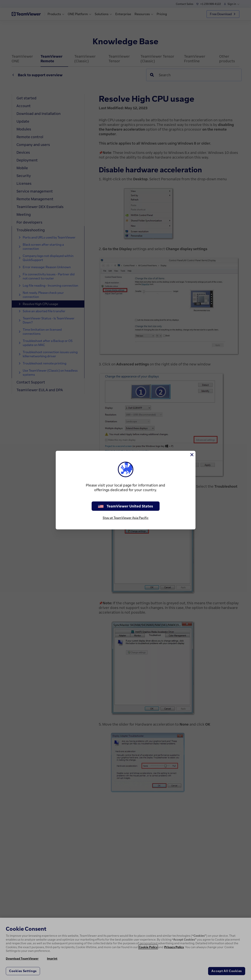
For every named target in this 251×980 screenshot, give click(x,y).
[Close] (192, 455)
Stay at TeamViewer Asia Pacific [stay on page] (126, 518)
